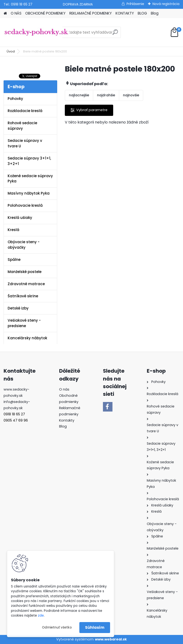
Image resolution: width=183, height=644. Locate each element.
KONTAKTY (125, 13)
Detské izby (18, 308)
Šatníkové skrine (23, 296)
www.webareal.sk (111, 639)
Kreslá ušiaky (20, 218)
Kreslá (13, 230)
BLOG (142, 13)
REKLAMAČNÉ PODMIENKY (91, 13)
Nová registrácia (166, 4)
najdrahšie (106, 95)
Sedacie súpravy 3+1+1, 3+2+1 (29, 161)
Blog (155, 13)
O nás (64, 389)
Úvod (11, 51)
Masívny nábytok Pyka (29, 193)
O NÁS (16, 13)
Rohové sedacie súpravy (22, 126)
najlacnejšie (79, 95)
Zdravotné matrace (26, 284)
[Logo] (36, 32)
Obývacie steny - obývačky (24, 245)
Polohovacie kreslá (25, 205)
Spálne (14, 260)
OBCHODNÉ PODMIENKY (45, 13)
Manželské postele (25, 272)
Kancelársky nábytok (27, 338)
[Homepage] (5, 13)
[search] (115, 34)
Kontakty (67, 420)
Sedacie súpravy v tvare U (25, 143)
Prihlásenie (135, 4)
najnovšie (131, 95)
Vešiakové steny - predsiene (24, 323)
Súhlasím (95, 627)
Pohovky (15, 99)
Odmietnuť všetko (57, 627)
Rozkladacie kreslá (25, 111)
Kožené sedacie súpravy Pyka (30, 179)
